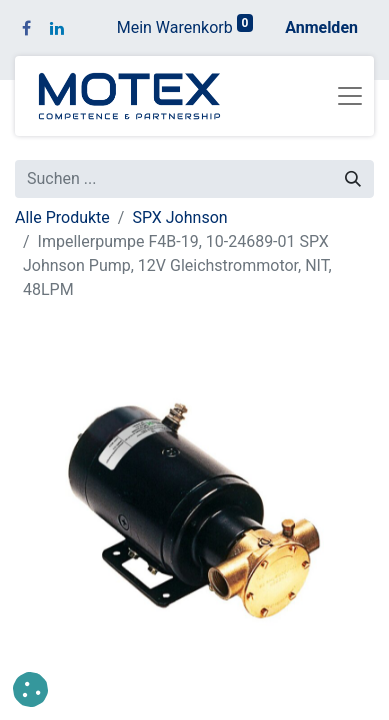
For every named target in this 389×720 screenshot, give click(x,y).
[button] (30, 689)
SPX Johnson (179, 217)
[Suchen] (353, 179)
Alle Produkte (62, 217)
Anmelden (321, 27)
